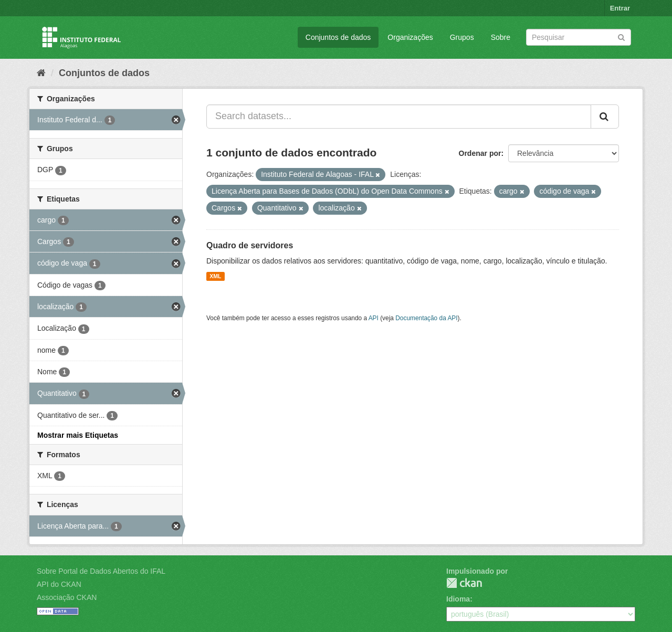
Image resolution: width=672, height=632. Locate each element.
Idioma (458, 599)
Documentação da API (426, 318)
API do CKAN (59, 584)
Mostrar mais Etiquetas (78, 435)
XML (215, 276)
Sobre (501, 37)
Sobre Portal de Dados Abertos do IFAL (101, 571)
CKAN (464, 583)
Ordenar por (480, 153)
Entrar (620, 8)
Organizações (410, 37)
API (374, 318)
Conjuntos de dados (338, 37)
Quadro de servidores (250, 245)
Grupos (462, 37)
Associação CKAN (67, 597)
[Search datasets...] (399, 117)
